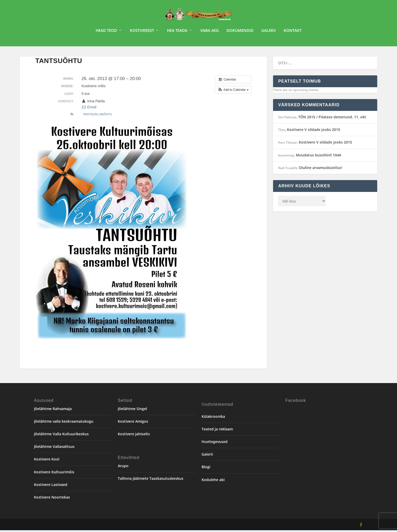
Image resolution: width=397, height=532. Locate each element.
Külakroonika (213, 418)
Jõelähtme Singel (132, 410)
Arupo (123, 468)
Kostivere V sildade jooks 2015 (314, 131)
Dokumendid (240, 32)
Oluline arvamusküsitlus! (321, 169)
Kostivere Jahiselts (134, 436)
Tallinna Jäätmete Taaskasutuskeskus (151, 480)
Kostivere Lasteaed (51, 486)
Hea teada (177, 32)
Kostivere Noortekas (52, 499)
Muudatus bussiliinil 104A (319, 157)
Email (89, 109)
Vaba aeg (210, 32)
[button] (233, 92)
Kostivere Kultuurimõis (54, 474)
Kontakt (293, 32)
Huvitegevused (215, 443)
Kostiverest (142, 32)
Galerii (269, 32)
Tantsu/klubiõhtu (97, 116)
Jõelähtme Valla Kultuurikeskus (61, 436)
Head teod (106, 32)
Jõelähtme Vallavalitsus (54, 448)
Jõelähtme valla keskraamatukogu (64, 423)
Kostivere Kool (47, 461)
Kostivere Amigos (133, 423)
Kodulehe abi (213, 481)
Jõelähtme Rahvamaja (53, 410)
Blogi (206, 469)
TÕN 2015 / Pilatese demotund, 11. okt (332, 119)
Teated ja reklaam (217, 431)
